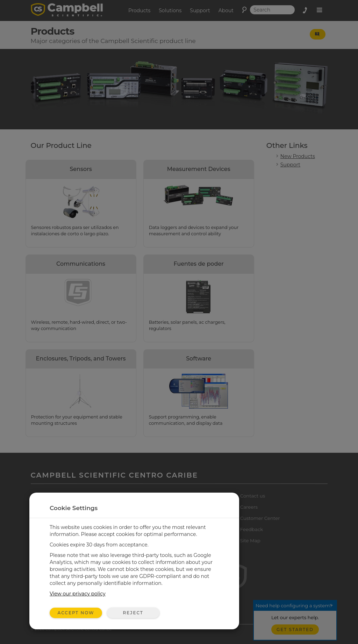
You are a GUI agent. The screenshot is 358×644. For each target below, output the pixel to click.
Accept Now (76, 613)
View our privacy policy (78, 594)
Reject (133, 613)
